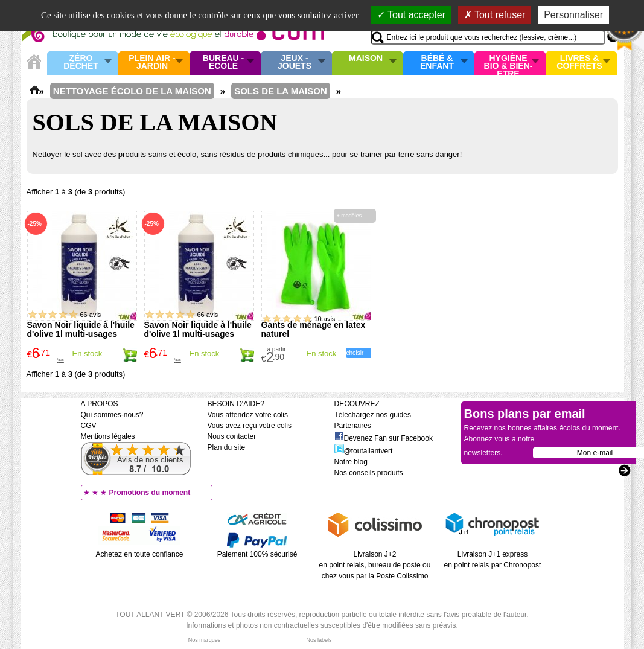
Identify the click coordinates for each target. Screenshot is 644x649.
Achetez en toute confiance (140, 554)
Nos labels (319, 640)
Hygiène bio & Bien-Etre (509, 63)
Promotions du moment (150, 493)
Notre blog (351, 462)
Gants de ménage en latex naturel (314, 329)
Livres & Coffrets (579, 62)
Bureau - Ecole (223, 62)
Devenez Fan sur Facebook (384, 438)
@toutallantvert (364, 451)
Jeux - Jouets (295, 62)
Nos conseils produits (369, 473)
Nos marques (205, 640)
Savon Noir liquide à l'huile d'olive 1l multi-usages (81, 329)
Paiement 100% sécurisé (257, 554)
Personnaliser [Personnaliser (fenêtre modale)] (573, 15)
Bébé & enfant (437, 62)
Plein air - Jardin (152, 62)
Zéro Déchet (81, 62)
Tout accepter (411, 15)
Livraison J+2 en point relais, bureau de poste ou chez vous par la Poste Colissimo (375, 565)
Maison (366, 59)
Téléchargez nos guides (373, 415)
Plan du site (227, 447)
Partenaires (353, 426)
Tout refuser (495, 15)
